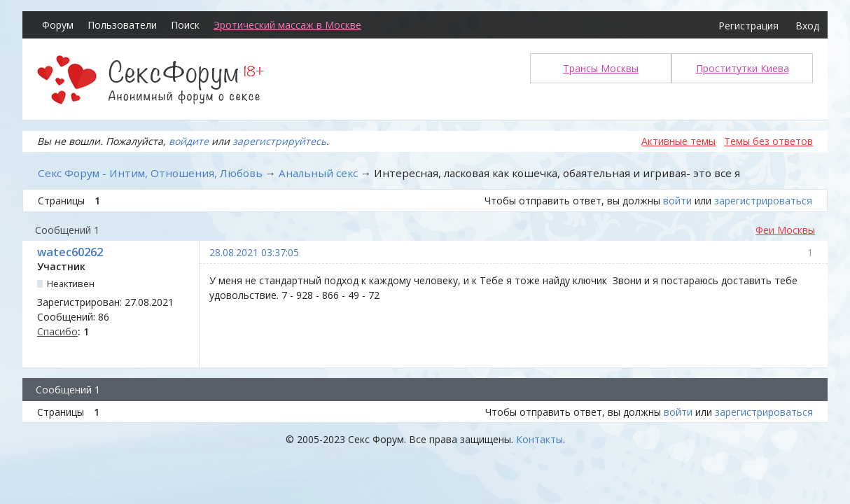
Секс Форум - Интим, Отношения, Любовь (150, 173)
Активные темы (678, 141)
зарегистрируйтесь (279, 141)
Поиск (185, 25)
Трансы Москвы (601, 68)
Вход (807, 26)
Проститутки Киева (743, 68)
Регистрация (748, 26)
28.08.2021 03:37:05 (254, 252)
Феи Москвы (785, 230)
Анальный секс (318, 173)
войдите (189, 141)
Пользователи (122, 25)
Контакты (539, 439)
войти (677, 201)
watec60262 (70, 252)
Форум (58, 25)
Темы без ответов (768, 141)
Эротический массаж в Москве (287, 25)
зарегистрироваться (763, 201)
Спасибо (57, 331)
